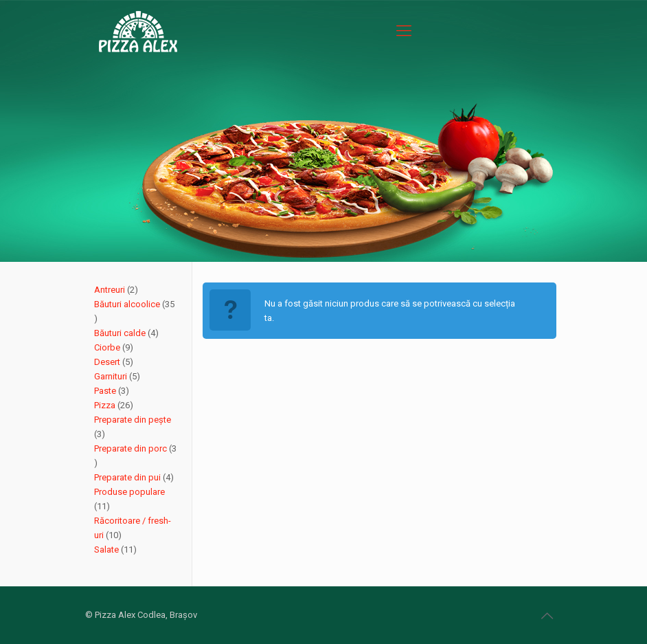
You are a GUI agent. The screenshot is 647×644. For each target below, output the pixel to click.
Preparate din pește (133, 420)
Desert (108, 362)
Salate (107, 549)
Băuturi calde (121, 333)
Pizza (106, 405)
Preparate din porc (132, 448)
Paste (106, 391)
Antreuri (111, 290)
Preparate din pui (128, 477)
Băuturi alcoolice (128, 304)
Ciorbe (108, 347)
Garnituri (112, 376)
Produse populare (129, 492)
